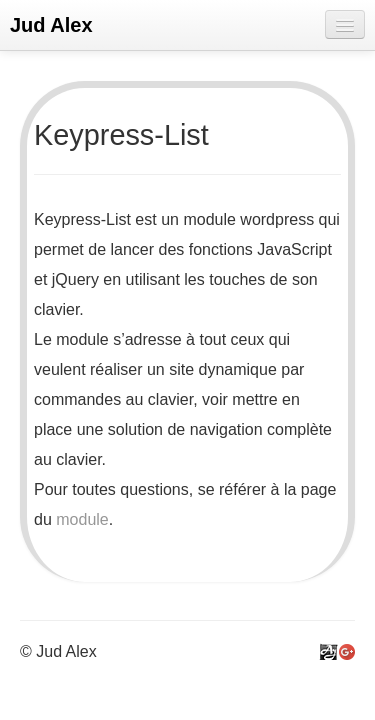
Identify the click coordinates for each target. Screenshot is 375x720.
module (82, 519)
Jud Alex (51, 25)
